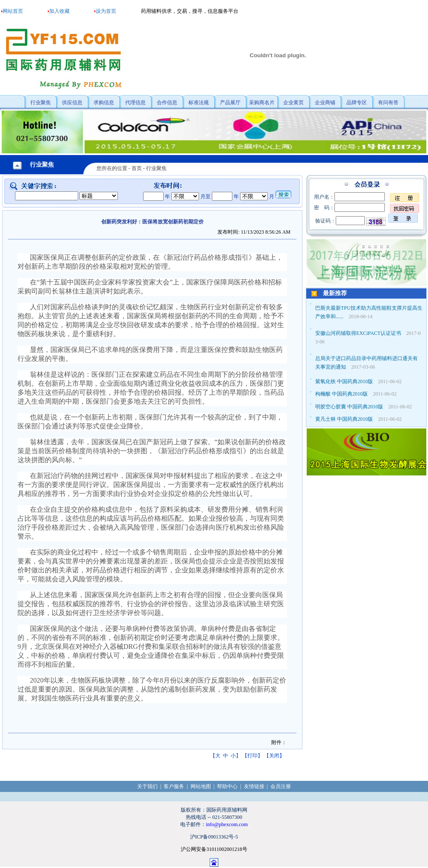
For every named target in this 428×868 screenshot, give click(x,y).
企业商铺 (325, 103)
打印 (252, 756)
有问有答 (388, 103)
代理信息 (135, 103)
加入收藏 (59, 11)
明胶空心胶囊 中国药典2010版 (349, 407)
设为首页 (106, 11)
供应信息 (72, 103)
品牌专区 (357, 103)
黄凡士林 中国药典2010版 (344, 419)
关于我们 (147, 786)
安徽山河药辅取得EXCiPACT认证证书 (358, 333)
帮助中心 (227, 786)
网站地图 (201, 786)
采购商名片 (262, 103)
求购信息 (104, 103)
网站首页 (13, 11)
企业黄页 (293, 103)
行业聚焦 (41, 103)
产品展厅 (230, 103)
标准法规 (199, 103)
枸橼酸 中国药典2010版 (342, 394)
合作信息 (167, 103)
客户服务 (174, 786)
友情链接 (254, 786)
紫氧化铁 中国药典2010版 (344, 381)
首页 (137, 168)
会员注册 (281, 786)
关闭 (274, 756)
